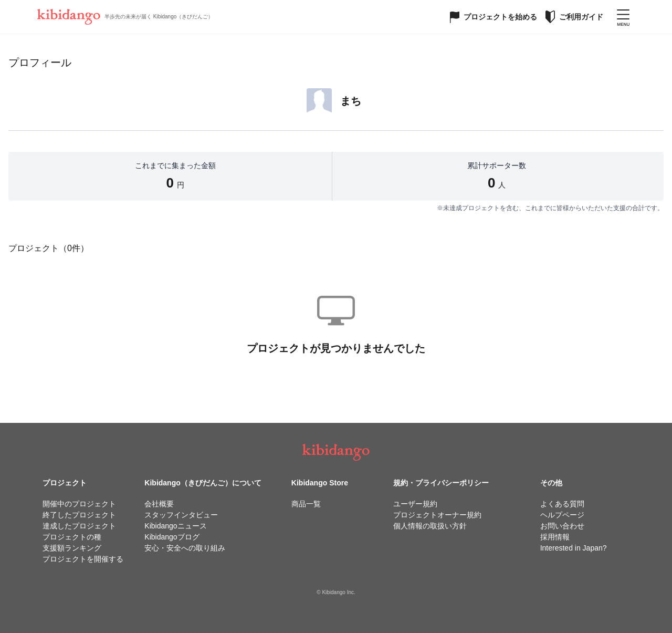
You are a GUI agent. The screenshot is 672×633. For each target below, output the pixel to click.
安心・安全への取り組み (185, 548)
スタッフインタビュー (181, 515)
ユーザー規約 (415, 504)
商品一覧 (306, 504)
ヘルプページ (562, 515)
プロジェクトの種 (72, 537)
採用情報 (555, 537)
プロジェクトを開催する (83, 559)
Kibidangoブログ (172, 537)
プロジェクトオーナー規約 (437, 515)
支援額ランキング (72, 548)
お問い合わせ (562, 526)
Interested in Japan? (574, 548)
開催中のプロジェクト (79, 504)
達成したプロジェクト (79, 526)
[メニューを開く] (623, 17)
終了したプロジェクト (79, 515)
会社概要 (159, 504)
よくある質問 (562, 504)
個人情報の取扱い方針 (430, 526)
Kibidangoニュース (175, 526)
